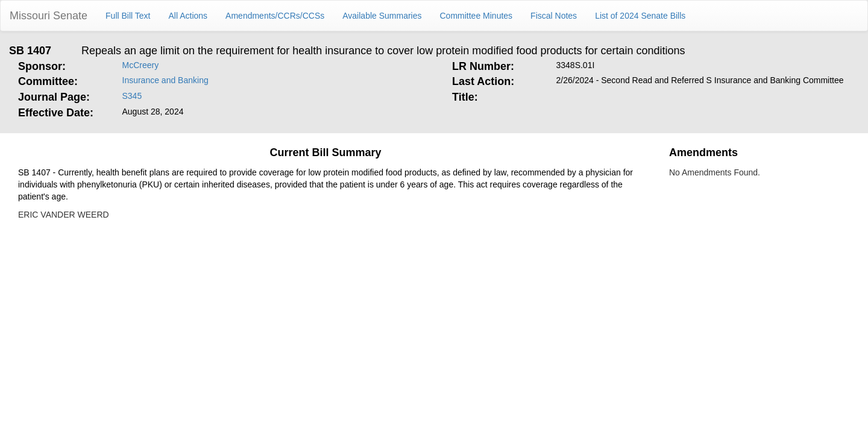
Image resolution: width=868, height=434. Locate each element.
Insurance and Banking (165, 80)
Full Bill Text (128, 16)
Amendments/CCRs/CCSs (275, 16)
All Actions (188, 16)
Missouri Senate (49, 16)
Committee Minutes (476, 16)
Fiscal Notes (554, 16)
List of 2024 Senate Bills (640, 16)
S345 (132, 96)
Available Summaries (382, 16)
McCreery (141, 65)
